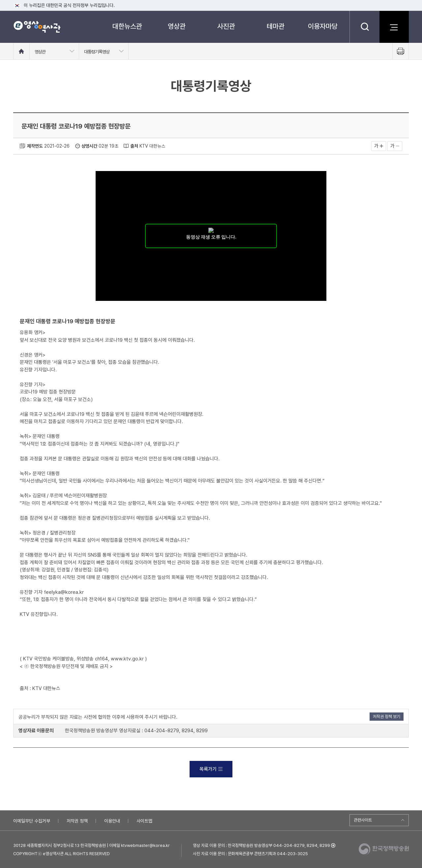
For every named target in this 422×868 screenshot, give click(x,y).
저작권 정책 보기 (387, 717)
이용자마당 (323, 26)
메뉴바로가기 (0, 0)
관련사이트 (363, 820)
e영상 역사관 (37, 27)
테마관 (276, 26)
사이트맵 (144, 821)
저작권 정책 (77, 821)
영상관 (177, 26)
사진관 (226, 26)
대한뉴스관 (127, 26)
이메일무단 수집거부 (32, 821)
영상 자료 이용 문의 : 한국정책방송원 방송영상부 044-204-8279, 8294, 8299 (261, 845)
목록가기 (211, 769)
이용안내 (112, 821)
